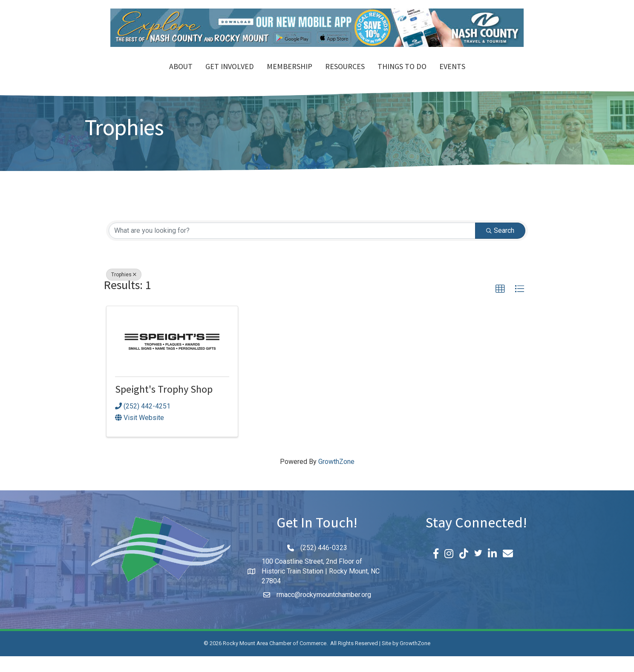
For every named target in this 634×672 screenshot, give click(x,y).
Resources (394, 76)
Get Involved (181, 76)
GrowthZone (336, 477)
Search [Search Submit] (500, 246)
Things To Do (451, 76)
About (132, 76)
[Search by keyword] (292, 246)
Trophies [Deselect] (124, 290)
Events (501, 76)
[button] (500, 304)
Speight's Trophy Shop (164, 407)
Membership (241, 76)
